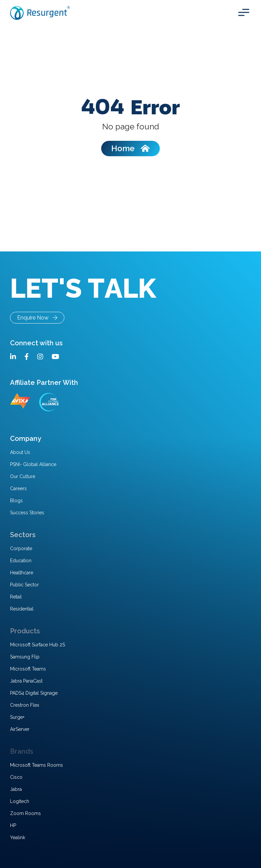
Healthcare (22, 573)
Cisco (16, 777)
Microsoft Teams (28, 669)
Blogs (16, 501)
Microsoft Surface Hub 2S (38, 645)
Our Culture (23, 476)
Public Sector (24, 585)
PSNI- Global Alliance (33, 464)
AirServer (20, 729)
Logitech (20, 801)
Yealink (18, 837)
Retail (16, 597)
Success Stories (27, 513)
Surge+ (17, 717)
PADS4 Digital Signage (34, 693)
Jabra (16, 789)
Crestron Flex (25, 705)
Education (21, 561)
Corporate (21, 548)
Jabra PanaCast (26, 681)
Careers (18, 488)
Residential (22, 609)
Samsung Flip (25, 657)
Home (130, 148)
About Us (20, 452)
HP (13, 825)
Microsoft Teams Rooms (37, 765)
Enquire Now (37, 318)
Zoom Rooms (25, 813)
